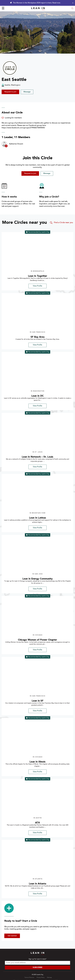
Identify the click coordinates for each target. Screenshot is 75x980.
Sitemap (49, 978)
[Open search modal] (72, 9)
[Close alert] (72, 3)
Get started (12, 936)
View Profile (37, 286)
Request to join (10, 92)
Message (27, 92)
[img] (37, 252)
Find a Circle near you (61, 223)
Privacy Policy (41, 978)
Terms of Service (29, 978)
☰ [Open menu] (3, 9)
